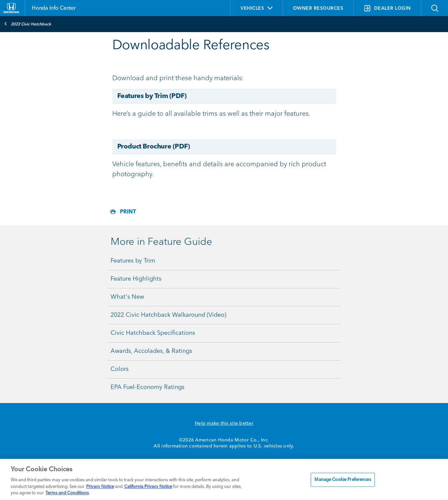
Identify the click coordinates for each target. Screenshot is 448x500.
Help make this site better (224, 423)
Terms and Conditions (67, 493)
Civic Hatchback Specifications (153, 333)
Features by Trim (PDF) (152, 96)
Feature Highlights (136, 279)
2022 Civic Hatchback (28, 24)
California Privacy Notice (148, 487)
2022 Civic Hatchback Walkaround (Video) (168, 315)
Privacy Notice (100, 487)
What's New (127, 297)
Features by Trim (133, 261)
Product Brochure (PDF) (154, 147)
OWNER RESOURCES (318, 8)
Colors (120, 369)
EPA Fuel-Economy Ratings (147, 387)
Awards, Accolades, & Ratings (151, 351)
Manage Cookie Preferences (343, 480)
